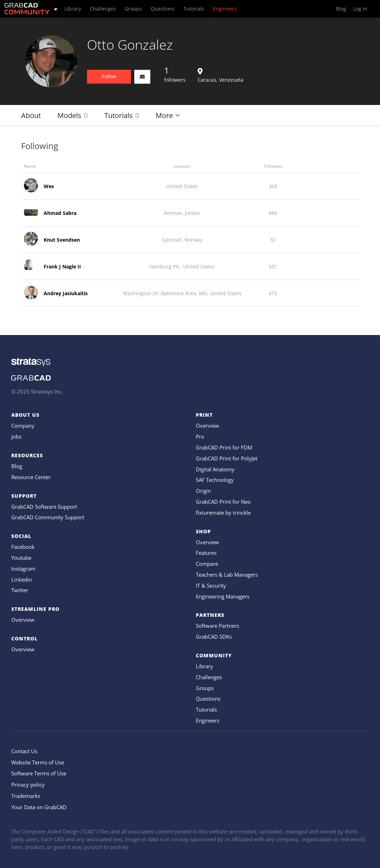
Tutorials (122, 115)
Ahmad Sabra (60, 213)
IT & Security (211, 585)
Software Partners (217, 626)
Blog (17, 466)
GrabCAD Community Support (48, 517)
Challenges (209, 677)
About (31, 115)
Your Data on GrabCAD (39, 807)
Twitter (20, 590)
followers (175, 74)
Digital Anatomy (215, 469)
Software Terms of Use (39, 773)
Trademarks (26, 796)
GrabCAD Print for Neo (223, 502)
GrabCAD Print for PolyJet (227, 458)
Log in (360, 9)
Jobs (16, 436)
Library (204, 666)
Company (23, 426)
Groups (205, 688)
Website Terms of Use (38, 762)
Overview (23, 620)
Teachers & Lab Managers (227, 575)
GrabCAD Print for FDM (224, 447)
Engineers (208, 720)
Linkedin (22, 579)
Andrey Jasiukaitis (66, 293)
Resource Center (31, 477)
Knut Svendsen (62, 240)
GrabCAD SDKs (214, 637)
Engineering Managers (223, 596)
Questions (208, 699)
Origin (203, 491)
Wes (49, 186)
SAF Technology (215, 480)
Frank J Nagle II (62, 266)
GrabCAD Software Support (44, 507)
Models (73, 115)
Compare (207, 564)
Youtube (21, 558)
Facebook (23, 547)
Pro (200, 436)
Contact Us (24, 751)
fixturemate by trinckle (223, 513)
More (168, 115)
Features (206, 553)
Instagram (23, 569)
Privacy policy (28, 785)
